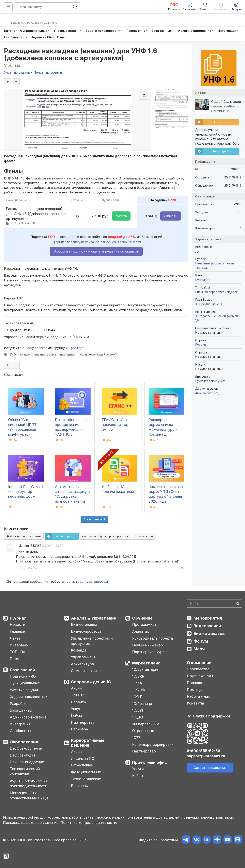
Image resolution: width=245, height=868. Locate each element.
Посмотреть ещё (95, 519)
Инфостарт (75, 348)
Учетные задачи (24, 690)
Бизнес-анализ (84, 624)
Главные (17, 631)
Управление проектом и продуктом (92, 641)
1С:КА (137, 683)
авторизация (99, 581)
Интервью (19, 645)
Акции (76, 688)
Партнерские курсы (150, 652)
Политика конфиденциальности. (89, 823)
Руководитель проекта (152, 638)
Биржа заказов (209, 633)
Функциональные (25, 683)
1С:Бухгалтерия (146, 669)
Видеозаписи (207, 626)
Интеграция (20, 724)
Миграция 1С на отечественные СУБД (29, 795)
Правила (194, 683)
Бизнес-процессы (87, 631)
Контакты (195, 703)
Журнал (18, 618)
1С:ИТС (77, 695)
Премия (17, 659)
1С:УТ (137, 697)
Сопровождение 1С (91, 682)
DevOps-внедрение (27, 762)
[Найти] (238, 604)
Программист (144, 624)
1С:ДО (138, 717)
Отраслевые (82, 765)
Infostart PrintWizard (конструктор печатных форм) (25, 492)
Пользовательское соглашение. (31, 823)
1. (17, 546)
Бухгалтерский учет (210, 381)
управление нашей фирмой (98, 354)
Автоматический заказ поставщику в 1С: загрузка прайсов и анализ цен (72, 496)
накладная (68, 354)
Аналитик (140, 631)
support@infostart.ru (206, 756)
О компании (199, 663)
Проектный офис (150, 762)
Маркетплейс (146, 663)
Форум (201, 641)
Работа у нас (198, 696)
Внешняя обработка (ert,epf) (216, 292)
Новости (17, 624)
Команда (79, 650)
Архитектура (82, 664)
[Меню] (8, 7)
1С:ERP (138, 676)
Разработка (20, 704)
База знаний (22, 670)
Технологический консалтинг (25, 771)
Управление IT (83, 657)
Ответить (34, 568)
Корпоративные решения (88, 743)
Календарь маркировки (153, 744)
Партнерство (83, 722)
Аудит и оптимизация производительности (29, 784)
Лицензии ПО (83, 758)
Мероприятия (208, 618)
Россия (201, 344)
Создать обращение (210, 768)
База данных (21, 710)
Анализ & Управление (94, 618)
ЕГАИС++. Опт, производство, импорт (115, 425)
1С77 (136, 738)
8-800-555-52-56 (204, 751)
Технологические (86, 779)
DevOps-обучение (26, 748)
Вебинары (80, 729)
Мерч (199, 649)
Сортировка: (105, 536)
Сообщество (21, 731)
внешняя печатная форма (38, 354)
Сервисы (79, 702)
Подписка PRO (23, 676)
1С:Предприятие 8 (208, 304)
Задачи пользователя (29, 697)
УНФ (13, 354)
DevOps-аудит (23, 755)
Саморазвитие (84, 671)
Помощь (194, 690)
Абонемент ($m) (207, 393)
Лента (15, 638)
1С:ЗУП (138, 710)
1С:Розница (142, 704)
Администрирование (28, 717)
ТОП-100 (17, 652)
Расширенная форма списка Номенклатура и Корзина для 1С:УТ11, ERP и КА (164, 429)
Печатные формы (208, 263)
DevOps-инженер (148, 645)
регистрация (77, 581)
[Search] (214, 604)
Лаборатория (24, 742)
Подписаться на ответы (24, 536)
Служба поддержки (211, 716)
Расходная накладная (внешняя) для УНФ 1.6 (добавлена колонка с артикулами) (81, 54)
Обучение (142, 618)
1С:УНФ (139, 690)
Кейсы (76, 716)
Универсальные (146, 724)
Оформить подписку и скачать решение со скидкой (96, 251)
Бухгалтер (203, 280)
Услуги (77, 709)
